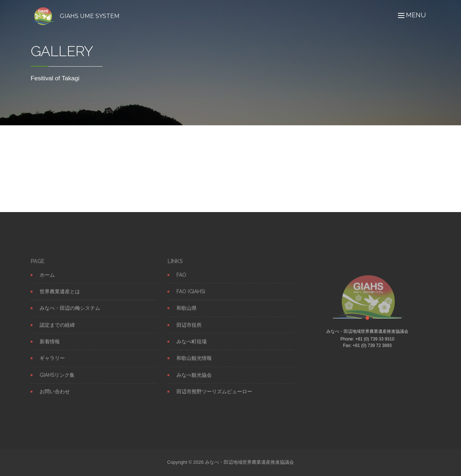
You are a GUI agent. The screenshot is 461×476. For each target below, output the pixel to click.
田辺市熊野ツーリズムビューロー (214, 398)
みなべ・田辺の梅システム (70, 315)
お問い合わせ (55, 398)
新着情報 (50, 348)
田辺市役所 (189, 332)
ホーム (47, 282)
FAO (181, 282)
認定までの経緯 (57, 332)
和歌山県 (187, 315)
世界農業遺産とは (60, 298)
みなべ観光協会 (194, 382)
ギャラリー (52, 365)
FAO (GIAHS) (191, 298)
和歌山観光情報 (194, 365)
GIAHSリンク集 (57, 382)
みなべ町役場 (192, 348)
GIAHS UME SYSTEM (90, 16)
